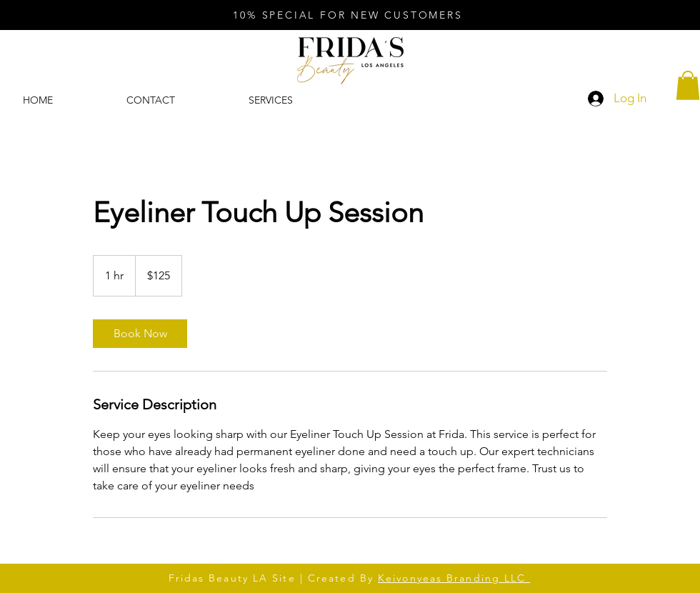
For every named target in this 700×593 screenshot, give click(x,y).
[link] (140, 334)
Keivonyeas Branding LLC (454, 578)
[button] (688, 85)
